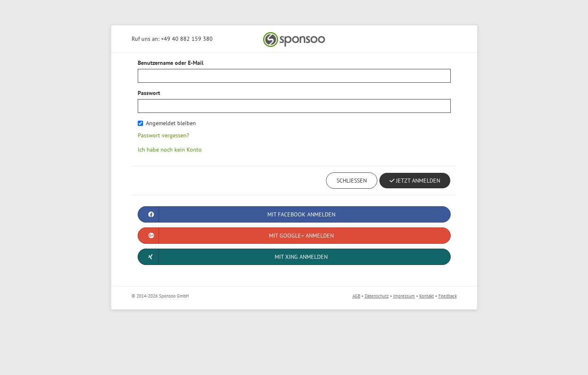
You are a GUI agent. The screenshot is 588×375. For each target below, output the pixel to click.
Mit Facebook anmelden (237, 214)
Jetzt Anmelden (415, 181)
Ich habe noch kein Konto (170, 150)
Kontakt (427, 296)
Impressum (404, 296)
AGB (356, 296)
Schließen (352, 181)
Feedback (448, 296)
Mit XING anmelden (233, 257)
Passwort (149, 93)
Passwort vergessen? (163, 135)
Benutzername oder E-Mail (171, 63)
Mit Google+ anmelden (236, 236)
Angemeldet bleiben (167, 123)
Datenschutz (377, 296)
